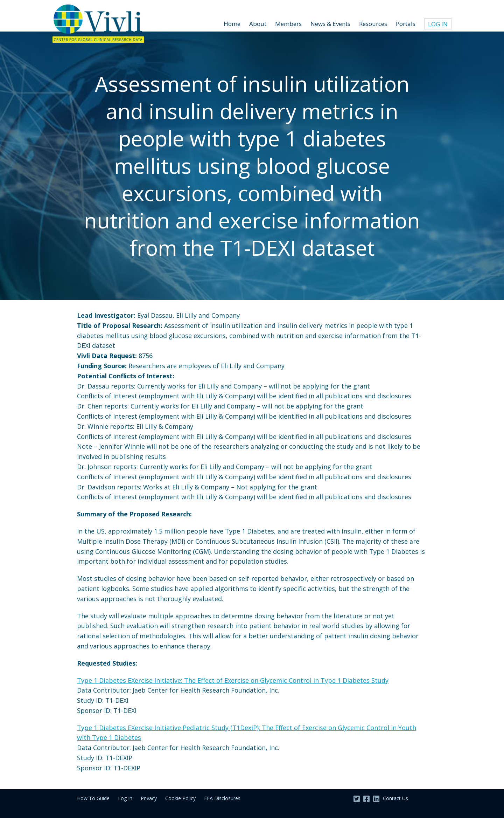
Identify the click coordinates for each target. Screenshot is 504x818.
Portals (406, 24)
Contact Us (395, 798)
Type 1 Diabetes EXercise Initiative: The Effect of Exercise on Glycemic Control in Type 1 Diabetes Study (233, 680)
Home (232, 24)
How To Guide (93, 798)
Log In (438, 24)
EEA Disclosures (222, 798)
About (258, 24)
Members (288, 24)
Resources (373, 24)
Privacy (149, 798)
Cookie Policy (180, 798)
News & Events (330, 24)
